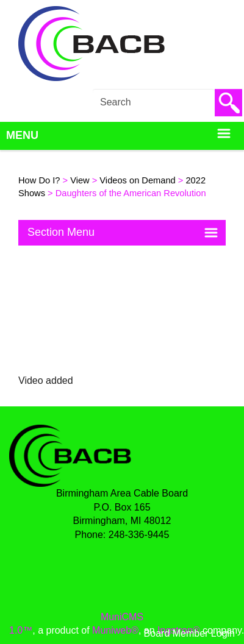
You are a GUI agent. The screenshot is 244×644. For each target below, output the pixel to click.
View (80, 180)
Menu (119, 136)
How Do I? (39, 180)
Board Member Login (189, 633)
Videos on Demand (137, 180)
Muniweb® (115, 630)
